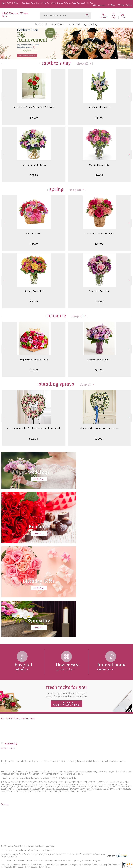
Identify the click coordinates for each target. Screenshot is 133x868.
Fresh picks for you (66, 597)
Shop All (82, 64)
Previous (4, 97)
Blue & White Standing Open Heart (99, 428)
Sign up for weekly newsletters (66, 610)
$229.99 (34, 439)
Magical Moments (99, 165)
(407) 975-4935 (12, 3)
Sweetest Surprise (99, 291)
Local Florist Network (109, 866)
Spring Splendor (34, 291)
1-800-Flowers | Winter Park (15, 15)
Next (129, 97)
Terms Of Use (79, 866)
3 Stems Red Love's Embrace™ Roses (34, 107)
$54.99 (34, 301)
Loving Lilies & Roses (34, 165)
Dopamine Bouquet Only (34, 360)
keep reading (11, 649)
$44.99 (99, 175)
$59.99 (34, 175)
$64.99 (99, 118)
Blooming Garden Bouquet (99, 234)
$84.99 (99, 370)
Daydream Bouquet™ (99, 360)
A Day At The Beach (99, 107)
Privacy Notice (93, 866)
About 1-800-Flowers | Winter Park (18, 624)
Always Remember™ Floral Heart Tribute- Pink (34, 428)
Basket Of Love (34, 234)
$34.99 (34, 118)
